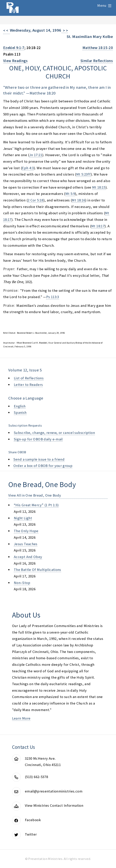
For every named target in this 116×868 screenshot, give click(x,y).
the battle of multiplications (37, 570)
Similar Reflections (97, 61)
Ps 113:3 (53, 297)
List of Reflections (29, 378)
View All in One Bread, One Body (35, 495)
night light (23, 518)
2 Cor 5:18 (36, 200)
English (20, 406)
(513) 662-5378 (36, 777)
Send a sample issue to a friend (39, 459)
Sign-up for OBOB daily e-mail (38, 439)
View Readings (15, 61)
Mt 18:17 (98, 226)
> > (65, 31)
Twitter (31, 834)
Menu (102, 5)
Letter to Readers (28, 385)
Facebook (33, 820)
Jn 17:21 (36, 155)
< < (7, 31)
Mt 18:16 (79, 200)
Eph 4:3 (28, 168)
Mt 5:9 (70, 194)
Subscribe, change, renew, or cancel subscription (54, 433)
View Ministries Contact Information (54, 805)
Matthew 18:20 (43, 93)
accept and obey (28, 557)
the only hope (26, 531)
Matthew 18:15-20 (98, 48)
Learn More (21, 718)
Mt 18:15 (99, 187)
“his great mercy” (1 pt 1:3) (36, 505)
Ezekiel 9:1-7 (14, 48)
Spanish (20, 412)
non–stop (22, 583)
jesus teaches (26, 544)
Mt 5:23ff (83, 174)
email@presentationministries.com (54, 791)
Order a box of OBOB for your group (43, 466)
